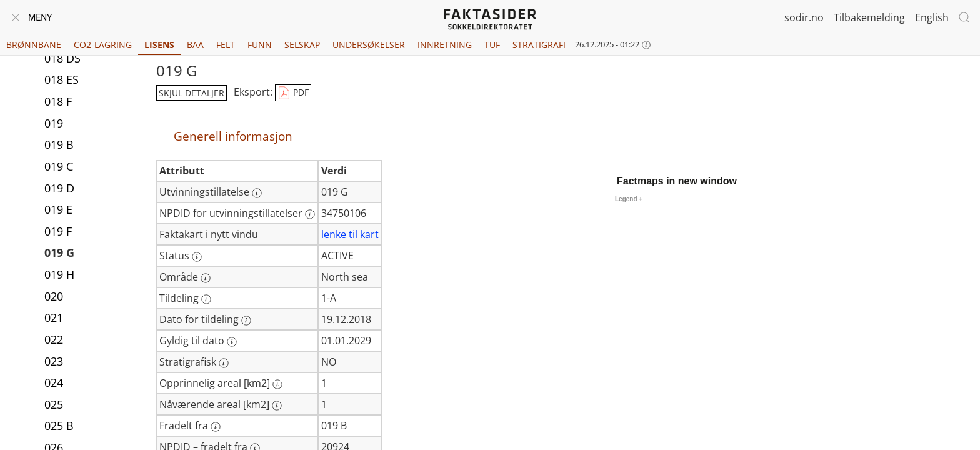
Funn (260, 45)
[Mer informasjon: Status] (197, 257)
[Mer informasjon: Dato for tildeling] (246, 321)
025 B (59, 426)
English (932, 17)
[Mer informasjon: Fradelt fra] (216, 427)
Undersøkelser (369, 45)
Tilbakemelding (869, 17)
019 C (59, 166)
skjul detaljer (192, 93)
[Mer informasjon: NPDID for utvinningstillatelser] (310, 214)
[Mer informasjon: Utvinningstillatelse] (257, 193)
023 (54, 361)
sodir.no (804, 17)
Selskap (302, 45)
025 (54, 404)
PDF (293, 93)
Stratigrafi (539, 45)
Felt (226, 45)
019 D (59, 188)
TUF (492, 45)
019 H (59, 274)
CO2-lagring (103, 45)
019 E (58, 209)
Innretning (445, 45)
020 (54, 296)
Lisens (159, 45)
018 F (58, 101)
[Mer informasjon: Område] (206, 278)
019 (54, 123)
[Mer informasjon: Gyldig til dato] (232, 342)
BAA (195, 45)
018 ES (62, 79)
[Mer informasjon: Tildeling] (206, 299)
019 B (59, 144)
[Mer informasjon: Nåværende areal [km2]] (277, 406)
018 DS (62, 58)
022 (54, 339)
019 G (59, 252)
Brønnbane (34, 45)
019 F (58, 231)
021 (54, 317)
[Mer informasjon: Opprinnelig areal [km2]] (277, 384)
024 (54, 382)
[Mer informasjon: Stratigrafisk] (224, 363)
